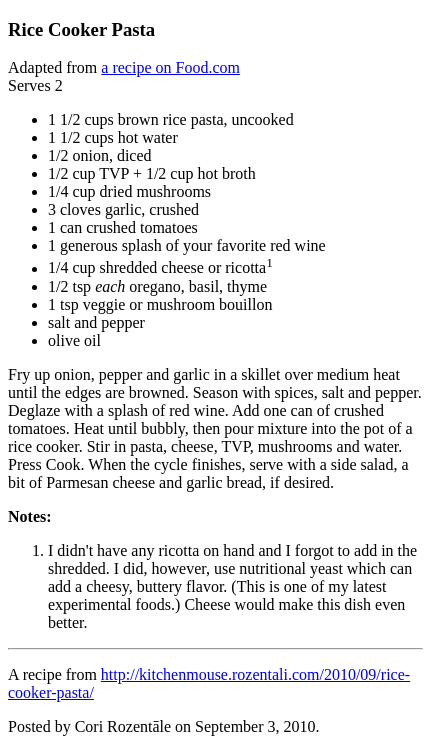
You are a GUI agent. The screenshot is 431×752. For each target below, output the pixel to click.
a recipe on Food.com (170, 67)
